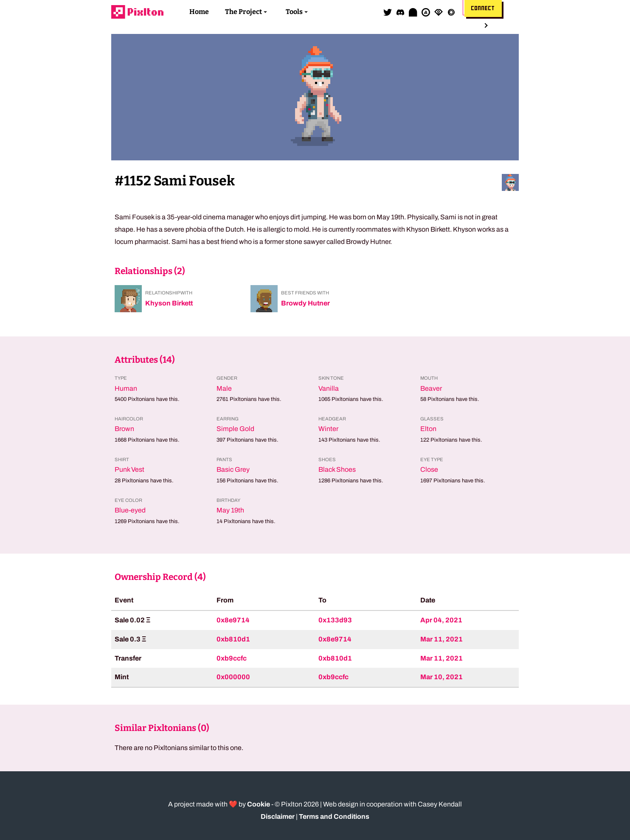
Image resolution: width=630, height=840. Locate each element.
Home (199, 12)
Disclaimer (278, 816)
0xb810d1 (233, 639)
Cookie (259, 804)
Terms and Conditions (334, 816)
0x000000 (233, 677)
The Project (243, 12)
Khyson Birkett (169, 303)
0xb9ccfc (232, 658)
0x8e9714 (233, 620)
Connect (483, 8)
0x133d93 (335, 620)
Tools (294, 12)
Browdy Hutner (305, 303)
